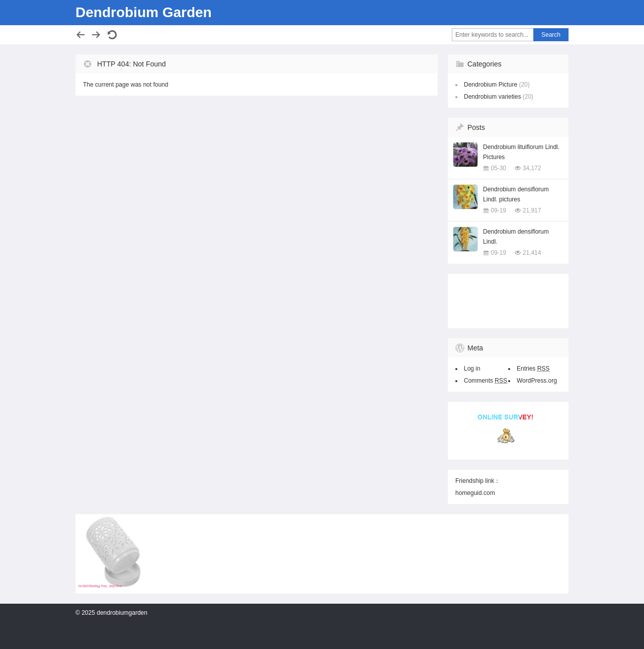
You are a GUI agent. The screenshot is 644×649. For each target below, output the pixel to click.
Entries (533, 369)
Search (551, 35)
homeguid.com (475, 493)
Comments (486, 381)
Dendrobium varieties (492, 97)
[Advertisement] (506, 299)
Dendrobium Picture (491, 85)
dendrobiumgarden (122, 613)
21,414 (532, 253)
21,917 (532, 210)
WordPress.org (537, 381)
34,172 (532, 168)
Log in (472, 369)
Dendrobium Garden (144, 12)
